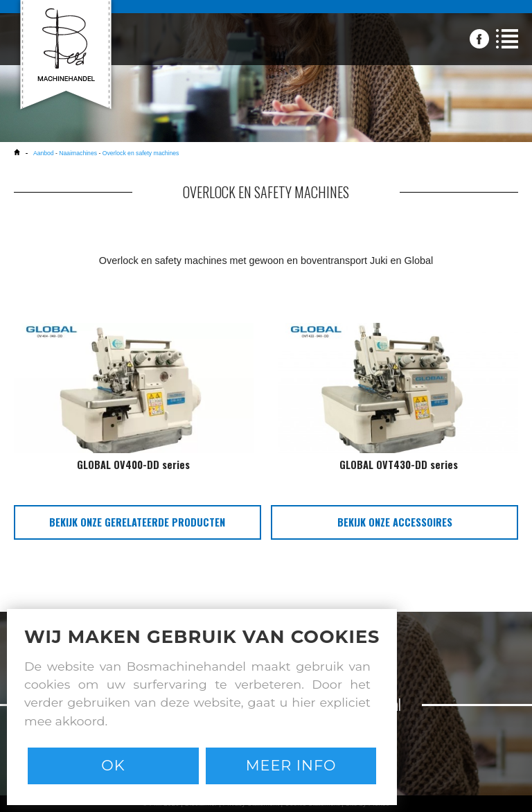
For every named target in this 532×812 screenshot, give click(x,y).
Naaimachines (78, 153)
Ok (113, 765)
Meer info (291, 765)
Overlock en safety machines (141, 153)
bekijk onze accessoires (395, 522)
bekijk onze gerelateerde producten (137, 522)
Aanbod (44, 153)
